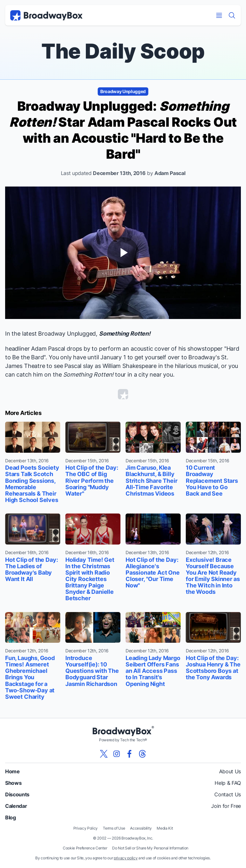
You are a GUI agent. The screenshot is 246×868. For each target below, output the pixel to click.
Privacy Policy (86, 828)
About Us (230, 771)
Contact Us (228, 794)
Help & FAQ (228, 783)
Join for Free (226, 806)
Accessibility (141, 828)
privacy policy (126, 858)
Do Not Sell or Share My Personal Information (150, 848)
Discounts (17, 794)
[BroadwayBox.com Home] (46, 15)
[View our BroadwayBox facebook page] (129, 754)
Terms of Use (114, 828)
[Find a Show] (232, 15)
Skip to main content (123, 0)
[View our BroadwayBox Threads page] (142, 754)
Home (12, 771)
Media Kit (165, 828)
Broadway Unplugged (123, 91)
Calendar (16, 806)
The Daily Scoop (123, 51)
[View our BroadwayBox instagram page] (117, 754)
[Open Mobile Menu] (219, 15)
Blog (11, 817)
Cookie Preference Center (85, 848)
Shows (13, 783)
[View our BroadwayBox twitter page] (104, 754)
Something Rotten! (125, 334)
